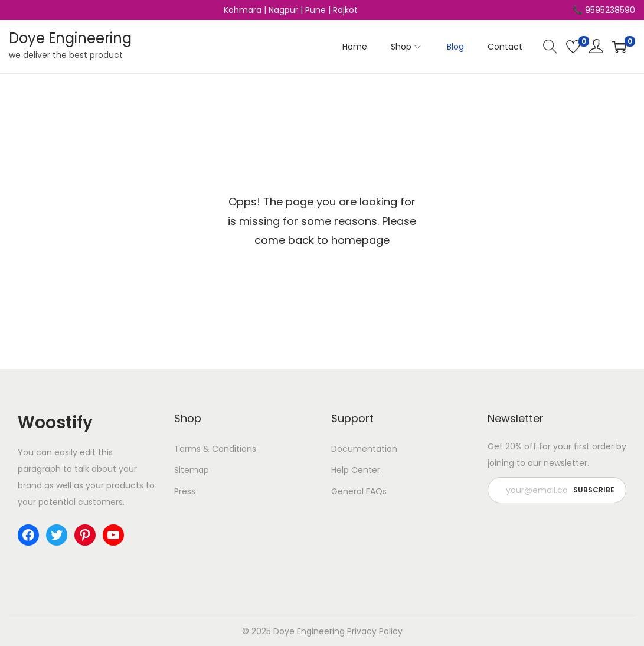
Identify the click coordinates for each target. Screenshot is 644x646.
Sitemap (192, 470)
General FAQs (359, 491)
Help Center (356, 470)
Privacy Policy (375, 631)
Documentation (364, 449)
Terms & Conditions (215, 449)
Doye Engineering (70, 38)
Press (185, 491)
